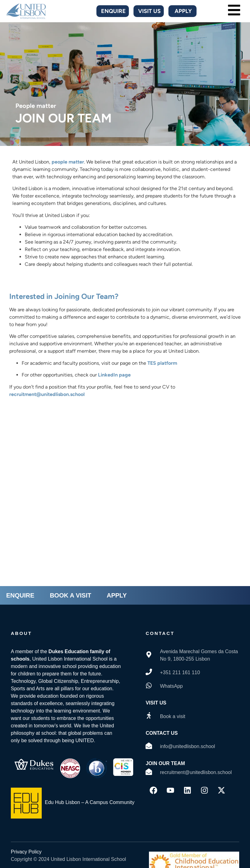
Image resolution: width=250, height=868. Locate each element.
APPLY (117, 595)
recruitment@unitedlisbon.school (47, 394)
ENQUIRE (20, 595)
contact (160, 633)
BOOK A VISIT (70, 595)
